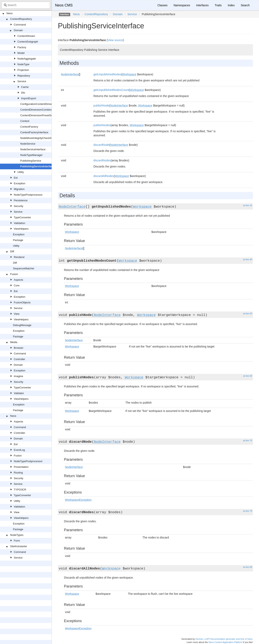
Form (17, 541)
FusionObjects (22, 302)
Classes (162, 5)
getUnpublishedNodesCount (111, 90)
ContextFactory (29, 127)
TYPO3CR (20, 490)
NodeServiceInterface (33, 149)
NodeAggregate (27, 59)
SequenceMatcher (24, 268)
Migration (19, 189)
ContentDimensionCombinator (38, 110)
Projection (23, 70)
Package (18, 240)
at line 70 (248, 440)
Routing (18, 473)
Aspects (18, 280)
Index (231, 5)
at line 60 (248, 376)
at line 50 (248, 313)
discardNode (101, 145)
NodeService (28, 144)
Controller (19, 359)
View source (115, 40)
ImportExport (29, 98)
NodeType (23, 64)
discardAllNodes (104, 176)
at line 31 (248, 205)
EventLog (19, 450)
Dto (23, 93)
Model (21, 53)
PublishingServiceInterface (37, 166)
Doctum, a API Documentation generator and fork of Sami (224, 639)
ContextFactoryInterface (34, 132)
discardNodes (102, 160)
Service (22, 81)
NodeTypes (17, 535)
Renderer (19, 257)
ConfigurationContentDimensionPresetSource (47, 104)
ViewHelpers (21, 229)
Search (245, 5)
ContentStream (26, 36)
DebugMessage (22, 325)
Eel (16, 178)
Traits (218, 5)
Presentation (21, 467)
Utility (21, 172)
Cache (25, 87)
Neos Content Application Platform (225, 642)
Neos (10, 13)
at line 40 (248, 259)
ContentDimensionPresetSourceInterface (44, 115)
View (17, 314)
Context (25, 121)
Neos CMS (64, 5)
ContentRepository (21, 19)
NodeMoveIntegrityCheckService (39, 138)
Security (19, 206)
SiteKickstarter (19, 546)
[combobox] (26, 5)
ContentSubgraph (28, 42)
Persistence (21, 200)
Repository (24, 76)
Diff (12, 251)
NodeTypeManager (31, 155)
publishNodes (102, 125)
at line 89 (248, 567)
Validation (19, 223)
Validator (19, 393)
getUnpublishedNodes (107, 74)
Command (20, 25)
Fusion (14, 274)
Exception (20, 183)
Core (17, 285)
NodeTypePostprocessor (28, 195)
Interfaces (202, 5)
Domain (18, 30)
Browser (19, 348)
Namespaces (182, 5)
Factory (22, 47)
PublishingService (31, 161)
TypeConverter (22, 217)
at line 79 (248, 511)
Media (14, 342)
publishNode (101, 106)
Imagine (18, 376)
